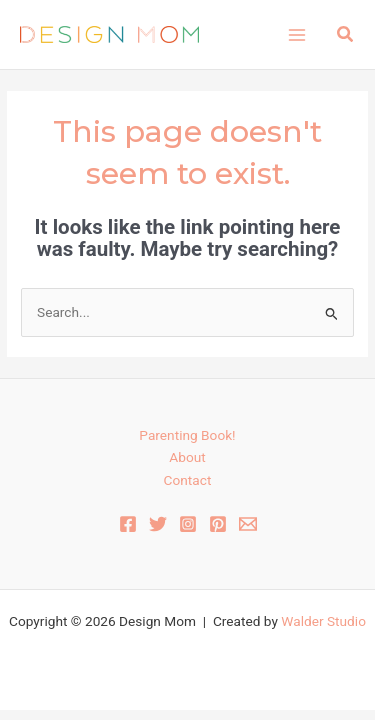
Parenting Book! (187, 435)
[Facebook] (128, 524)
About (187, 457)
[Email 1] (248, 524)
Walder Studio (323, 621)
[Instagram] (188, 524)
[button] (346, 34)
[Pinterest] (218, 524)
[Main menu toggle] (296, 34)
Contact (188, 480)
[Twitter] (158, 524)
